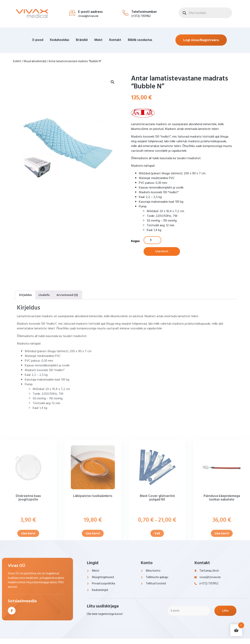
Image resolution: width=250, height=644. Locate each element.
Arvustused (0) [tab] (67, 376)
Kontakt (115, 40)
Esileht (17, 61)
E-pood (38, 40)
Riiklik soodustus (140, 40)
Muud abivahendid (35, 61)
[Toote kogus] (152, 240)
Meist (98, 40)
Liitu (227, 611)
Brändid (82, 40)
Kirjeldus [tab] (25, 376)
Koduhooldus (60, 40)
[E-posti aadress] (72, 13)
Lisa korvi (162, 252)
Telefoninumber (144, 12)
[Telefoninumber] (125, 13)
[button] (113, 106)
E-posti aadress (90, 12)
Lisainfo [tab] (44, 376)
